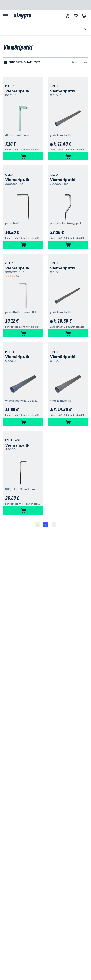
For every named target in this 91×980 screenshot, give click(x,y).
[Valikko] (7, 16)
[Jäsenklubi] (68, 16)
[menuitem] (22, 62)
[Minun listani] (76, 16)
